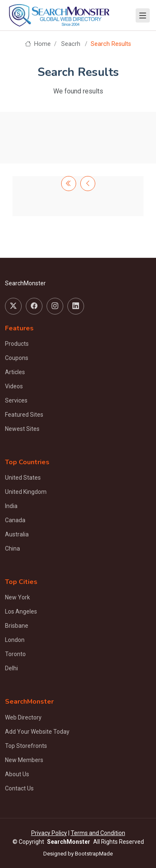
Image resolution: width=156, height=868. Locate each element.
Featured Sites (24, 415)
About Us (17, 774)
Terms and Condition (98, 833)
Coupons (17, 358)
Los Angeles (21, 611)
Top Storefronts (26, 746)
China (12, 548)
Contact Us (19, 788)
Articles (15, 372)
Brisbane (17, 626)
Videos (14, 386)
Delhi (11, 668)
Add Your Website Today (37, 732)
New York (17, 597)
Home (38, 44)
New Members (24, 760)
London (15, 640)
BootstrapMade (94, 854)
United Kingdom (26, 492)
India (11, 506)
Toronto (15, 654)
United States (23, 478)
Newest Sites (22, 429)
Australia (17, 534)
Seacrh (71, 44)
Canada (15, 520)
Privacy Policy (49, 833)
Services (16, 400)
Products (17, 344)
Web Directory (23, 717)
